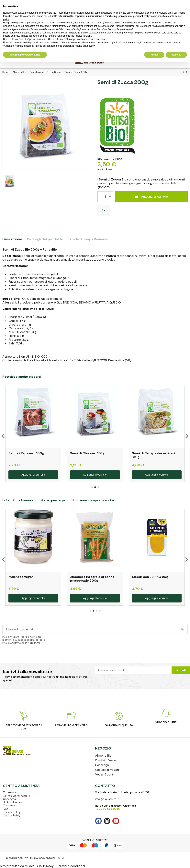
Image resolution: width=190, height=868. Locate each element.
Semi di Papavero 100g (26, 453)
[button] (92, 487)
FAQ (5, 809)
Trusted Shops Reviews (88, 239)
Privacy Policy (12, 812)
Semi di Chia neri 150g (87, 453)
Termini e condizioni (71, 866)
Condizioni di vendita (17, 796)
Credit (62, 858)
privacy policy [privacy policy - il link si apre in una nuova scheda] (126, 13)
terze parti (55, 23)
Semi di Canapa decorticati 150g (153, 455)
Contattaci (10, 805)
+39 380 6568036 (107, 809)
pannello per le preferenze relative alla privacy (71, 46)
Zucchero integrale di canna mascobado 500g (92, 579)
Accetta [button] (176, 55)
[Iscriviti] (183, 629)
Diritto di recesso (14, 802)
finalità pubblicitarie (162, 26)
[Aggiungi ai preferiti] (104, 210)
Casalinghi (102, 765)
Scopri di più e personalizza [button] (25, 55)
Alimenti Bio (103, 756)
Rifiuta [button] (154, 55)
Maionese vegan (21, 577)
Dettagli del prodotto (45, 239)
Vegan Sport (104, 774)
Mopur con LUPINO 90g (150, 577)
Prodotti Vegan (106, 760)
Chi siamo (9, 792)
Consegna (9, 799)
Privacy (48, 866)
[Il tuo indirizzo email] (90, 629)
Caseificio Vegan (107, 770)
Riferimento (106, 159)
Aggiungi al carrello (151, 197)
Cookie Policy (12, 815)
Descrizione (12, 239)
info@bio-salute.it (107, 799)
